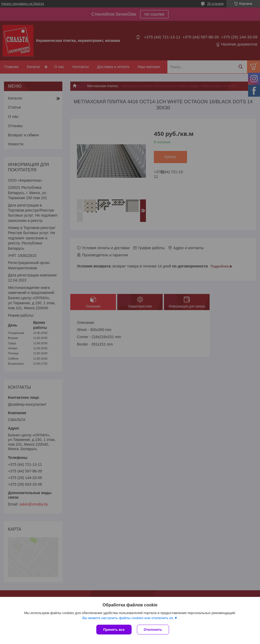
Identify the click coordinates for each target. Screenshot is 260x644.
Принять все (114, 630)
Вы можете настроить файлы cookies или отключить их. (128, 618)
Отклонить (153, 630)
